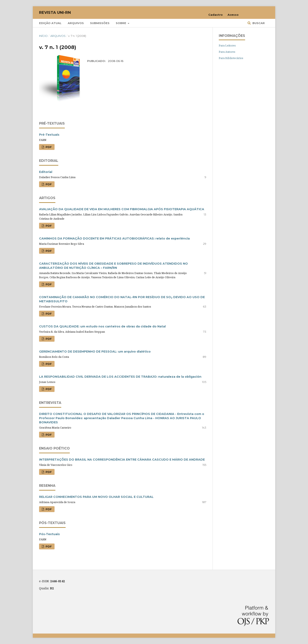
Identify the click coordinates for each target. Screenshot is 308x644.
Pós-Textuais (49, 534)
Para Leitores (227, 45)
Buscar (258, 23)
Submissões (100, 23)
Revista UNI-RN (55, 13)
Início (43, 36)
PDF (48, 147)
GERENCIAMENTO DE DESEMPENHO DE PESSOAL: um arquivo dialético (95, 352)
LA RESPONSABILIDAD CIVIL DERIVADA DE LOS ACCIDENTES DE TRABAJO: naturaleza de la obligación (120, 377)
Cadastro (216, 15)
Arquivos (76, 23)
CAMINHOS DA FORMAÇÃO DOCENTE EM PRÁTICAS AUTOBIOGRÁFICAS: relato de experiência (114, 238)
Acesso (233, 15)
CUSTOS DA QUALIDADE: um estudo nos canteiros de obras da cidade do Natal (102, 326)
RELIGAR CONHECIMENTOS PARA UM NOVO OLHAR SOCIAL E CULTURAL (96, 497)
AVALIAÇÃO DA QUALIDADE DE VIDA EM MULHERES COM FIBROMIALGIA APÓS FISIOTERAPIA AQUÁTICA (122, 209)
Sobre (121, 23)
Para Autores (227, 52)
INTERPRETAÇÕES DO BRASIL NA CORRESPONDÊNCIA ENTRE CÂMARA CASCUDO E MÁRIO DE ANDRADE (122, 460)
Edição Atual (50, 23)
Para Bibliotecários (231, 58)
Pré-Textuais (49, 135)
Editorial (46, 172)
